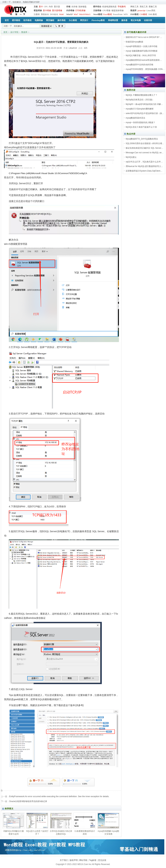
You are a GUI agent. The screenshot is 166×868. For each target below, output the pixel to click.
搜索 (59, 26)
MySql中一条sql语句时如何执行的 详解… (144, 104)
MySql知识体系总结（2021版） (140, 100)
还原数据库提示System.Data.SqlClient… (144, 171)
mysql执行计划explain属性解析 (140, 109)
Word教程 (98, 14)
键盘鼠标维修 (118, 10)
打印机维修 (80, 10)
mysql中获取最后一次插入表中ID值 (142, 46)
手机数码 (122, 7)
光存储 (74, 7)
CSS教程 (143, 14)
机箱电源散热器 (109, 7)
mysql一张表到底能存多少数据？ (141, 122)
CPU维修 (106, 10)
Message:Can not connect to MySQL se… (145, 153)
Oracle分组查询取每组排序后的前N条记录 (28, 801)
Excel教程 (108, 14)
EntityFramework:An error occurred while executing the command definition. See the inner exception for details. (59, 796)
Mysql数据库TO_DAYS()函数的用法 (142, 139)
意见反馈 (102, 860)
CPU (46, 7)
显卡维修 (47, 10)
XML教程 (153, 14)
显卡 (41, 7)
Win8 (61, 14)
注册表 (37, 14)
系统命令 (45, 14)
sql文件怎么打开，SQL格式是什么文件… (144, 162)
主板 (36, 7)
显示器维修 (57, 10)
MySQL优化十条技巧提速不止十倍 (141, 127)
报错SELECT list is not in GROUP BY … (144, 37)
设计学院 (14, 32)
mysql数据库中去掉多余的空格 (139, 65)
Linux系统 (151, 10)
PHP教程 (134, 14)
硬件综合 (97, 7)
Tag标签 (93, 860)
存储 (68, 7)
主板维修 (97, 10)
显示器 (57, 7)
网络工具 (134, 7)
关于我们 (64, 860)
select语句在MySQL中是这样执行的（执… (145, 113)
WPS (126, 14)
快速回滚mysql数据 (134, 42)
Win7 (76, 14)
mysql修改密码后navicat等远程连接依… (144, 60)
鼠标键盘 (82, 7)
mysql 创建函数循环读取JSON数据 (142, 51)
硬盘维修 (38, 10)
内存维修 (70, 10)
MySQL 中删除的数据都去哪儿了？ (142, 95)
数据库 (133, 10)
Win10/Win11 (85, 14)
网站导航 (83, 860)
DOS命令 (54, 14)
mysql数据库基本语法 (135, 118)
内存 (51, 7)
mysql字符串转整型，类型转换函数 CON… (145, 69)
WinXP (69, 14)
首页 (5, 32)
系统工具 (144, 7)
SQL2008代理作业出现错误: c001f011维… (145, 143)
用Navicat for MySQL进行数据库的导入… (144, 166)
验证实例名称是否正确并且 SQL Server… (144, 148)
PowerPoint (118, 14)
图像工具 (153, 7)
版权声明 (74, 860)
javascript (142, 10)
